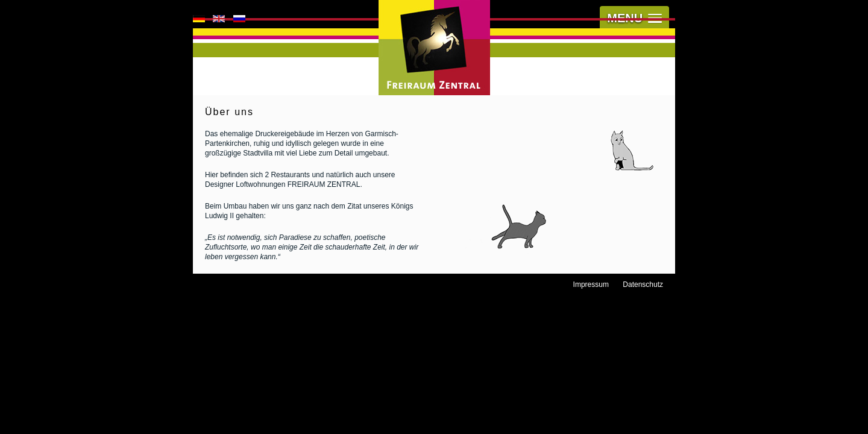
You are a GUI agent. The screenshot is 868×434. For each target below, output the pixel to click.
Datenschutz (643, 285)
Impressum (591, 285)
